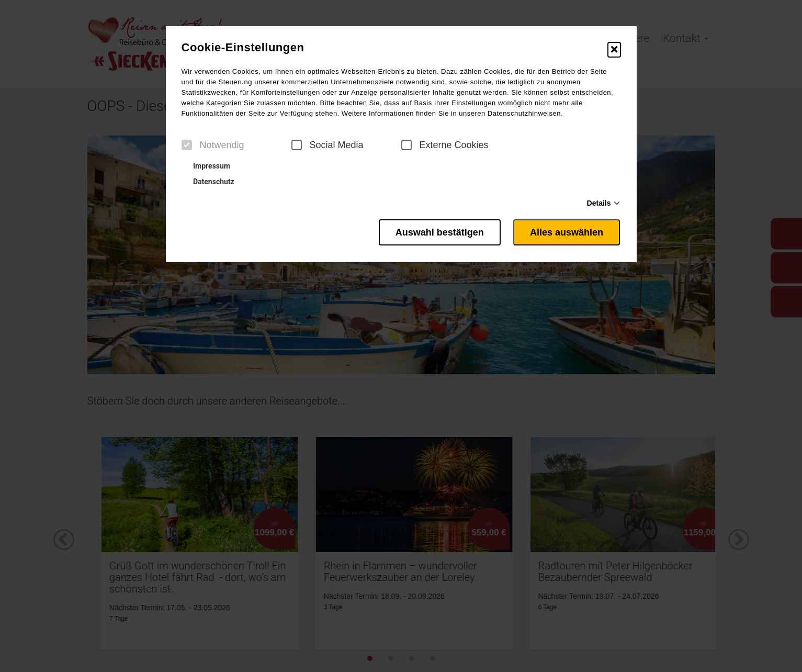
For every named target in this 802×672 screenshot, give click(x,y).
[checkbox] (187, 145)
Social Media (327, 145)
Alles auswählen (567, 232)
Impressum (207, 166)
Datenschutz (209, 182)
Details (599, 203)
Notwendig (213, 145)
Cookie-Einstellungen (243, 48)
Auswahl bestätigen (437, 232)
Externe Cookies (445, 145)
